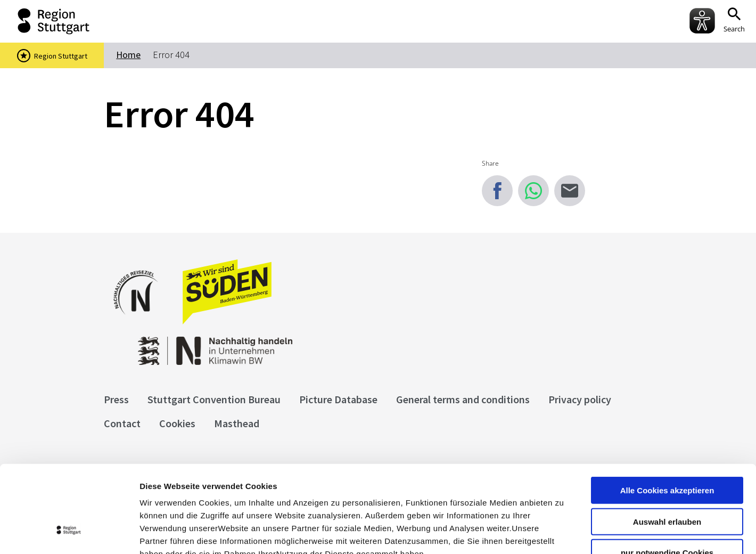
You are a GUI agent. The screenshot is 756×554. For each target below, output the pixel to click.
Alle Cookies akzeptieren (667, 414)
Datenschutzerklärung (236, 490)
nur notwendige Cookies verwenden (667, 480)
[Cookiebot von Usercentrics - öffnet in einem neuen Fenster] (69, 533)
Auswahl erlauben (667, 445)
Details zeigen (566, 533)
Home (128, 55)
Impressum (162, 490)
